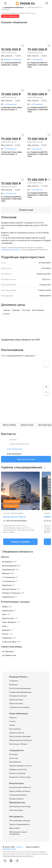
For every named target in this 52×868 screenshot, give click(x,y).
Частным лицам (16, 810)
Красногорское (9, 589)
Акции (12, 725)
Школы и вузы (27, 425)
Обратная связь (16, 703)
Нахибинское (8, 597)
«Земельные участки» (11, 250)
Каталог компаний (17, 773)
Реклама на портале (18, 696)
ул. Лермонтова (9, 655)
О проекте (14, 681)
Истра (5, 634)
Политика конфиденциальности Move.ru (18, 856)
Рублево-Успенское (11, 593)
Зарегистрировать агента (20, 766)
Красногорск (8, 618)
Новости (13, 717)
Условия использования (19, 707)
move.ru (20, 847)
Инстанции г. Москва (18, 744)
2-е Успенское (9, 581)
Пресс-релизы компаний (20, 736)
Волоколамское (9, 566)
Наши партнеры (16, 700)
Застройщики (15, 762)
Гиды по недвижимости (20, 824)
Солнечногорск (9, 642)
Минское (6, 573)
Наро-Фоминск (9, 622)
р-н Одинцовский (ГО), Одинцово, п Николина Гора (38, 65)
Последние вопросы (18, 795)
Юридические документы (21, 740)
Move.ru (35, 854)
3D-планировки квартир (20, 820)
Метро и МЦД (9, 425)
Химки (5, 607)
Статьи (12, 721)
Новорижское (8, 570)
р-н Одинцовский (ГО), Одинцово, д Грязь (11, 64)
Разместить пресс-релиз (20, 777)
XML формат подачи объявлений (18, 833)
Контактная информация (20, 688)
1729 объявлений (14, 449)
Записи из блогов (17, 733)
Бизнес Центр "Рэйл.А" (15, 517)
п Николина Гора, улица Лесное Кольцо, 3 (12, 108)
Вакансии (13, 685)
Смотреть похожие (26, 459)
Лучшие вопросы (16, 799)
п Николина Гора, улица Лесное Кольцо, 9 (12, 153)
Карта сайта (15, 828)
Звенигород (8, 611)
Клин (4, 626)
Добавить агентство (18, 769)
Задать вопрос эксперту (20, 791)
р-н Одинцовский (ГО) (14, 356)
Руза (4, 614)
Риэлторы (13, 754)
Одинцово (6, 9)
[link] (6, 9)
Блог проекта (15, 729)
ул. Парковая (8, 651)
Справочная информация (20, 692)
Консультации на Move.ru (20, 787)
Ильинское (7, 585)
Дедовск (6, 630)
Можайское (7, 562)
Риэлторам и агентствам (20, 806)
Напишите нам (9, 849)
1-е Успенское (8, 577)
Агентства (14, 758)
